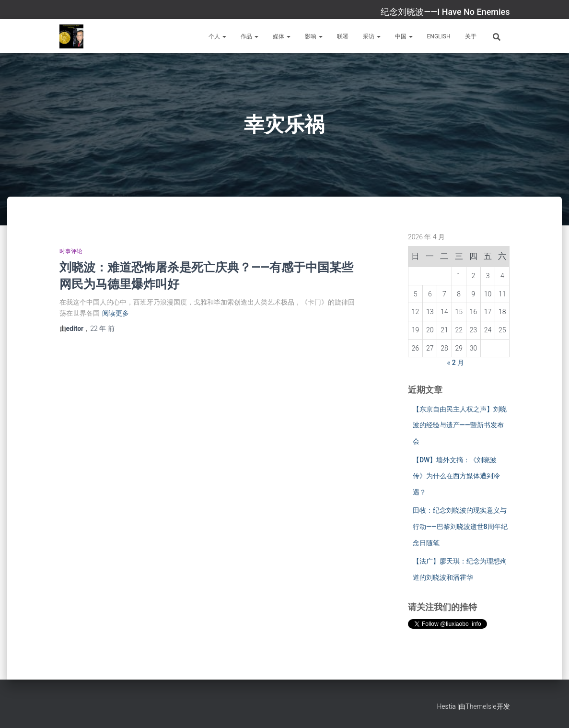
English (439, 36)
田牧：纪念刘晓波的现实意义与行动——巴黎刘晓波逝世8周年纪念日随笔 (460, 526)
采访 (372, 36)
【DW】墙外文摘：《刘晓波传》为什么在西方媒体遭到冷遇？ (456, 476)
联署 (343, 36)
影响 (314, 36)
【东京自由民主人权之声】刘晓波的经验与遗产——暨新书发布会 (460, 425)
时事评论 (71, 251)
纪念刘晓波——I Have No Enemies (445, 12)
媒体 (282, 36)
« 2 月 (456, 363)
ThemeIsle (481, 706)
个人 (217, 36)
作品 (250, 36)
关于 (471, 36)
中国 (404, 36)
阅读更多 (116, 313)
